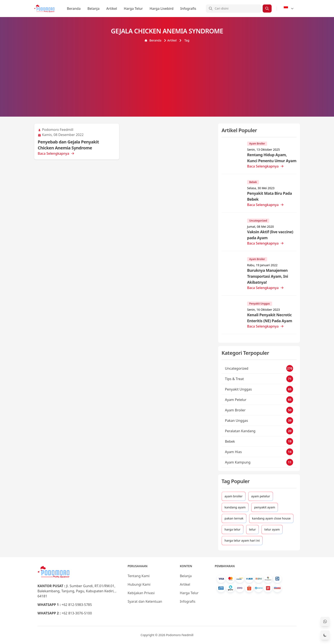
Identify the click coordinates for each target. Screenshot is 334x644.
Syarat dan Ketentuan (145, 601)
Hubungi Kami (139, 584)
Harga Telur (133, 9)
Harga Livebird (161, 9)
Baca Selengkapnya (56, 153)
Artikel (112, 9)
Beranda (74, 9)
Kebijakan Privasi (141, 593)
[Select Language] (289, 9)
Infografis (188, 9)
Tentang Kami (139, 576)
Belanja (93, 9)
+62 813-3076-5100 (77, 613)
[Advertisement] (167, 74)
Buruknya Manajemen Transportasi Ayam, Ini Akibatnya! (268, 276)
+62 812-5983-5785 (77, 605)
